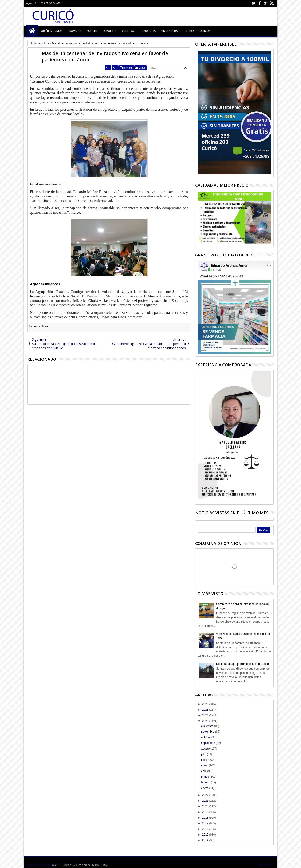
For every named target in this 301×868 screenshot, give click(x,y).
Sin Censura (169, 31)
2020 (206, 806)
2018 (206, 818)
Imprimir (128, 68)
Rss (272, 3)
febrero (206, 782)
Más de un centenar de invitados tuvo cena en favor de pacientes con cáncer (105, 56)
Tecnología (147, 31)
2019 (206, 812)
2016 (206, 829)
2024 (206, 715)
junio (204, 760)
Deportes (110, 31)
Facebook (260, 3)
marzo (205, 777)
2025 (206, 710)
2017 (206, 823)
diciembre (208, 726)
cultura (44, 326)
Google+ (266, 3)
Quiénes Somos (52, 31)
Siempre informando (39, 865)
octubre (206, 737)
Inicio (32, 31)
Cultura (128, 31)
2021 (206, 801)
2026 (206, 704)
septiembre (208, 743)
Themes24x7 (267, 865)
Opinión (205, 31)
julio (204, 754)
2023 (206, 721)
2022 (206, 795)
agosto (206, 749)
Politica (189, 31)
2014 (206, 840)
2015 (206, 835)
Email (142, 68)
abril (204, 771)
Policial (92, 31)
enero (205, 788)
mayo (205, 765)
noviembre (208, 732)
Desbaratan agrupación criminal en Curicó (242, 664)
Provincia (75, 31)
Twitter (253, 3)
